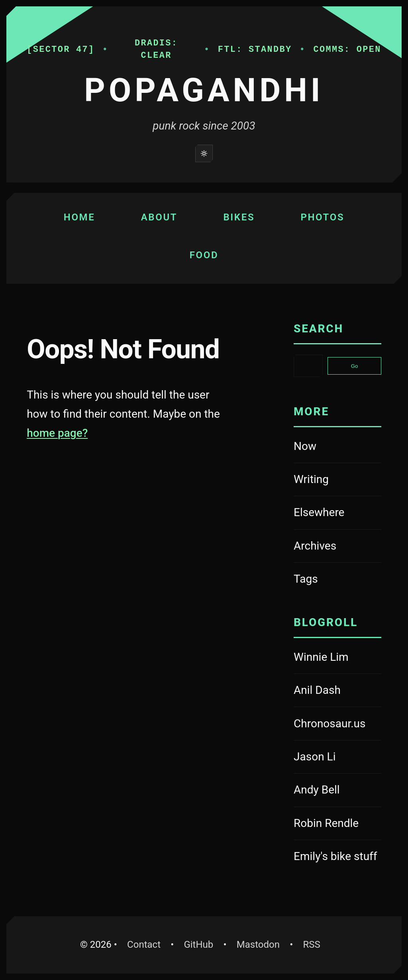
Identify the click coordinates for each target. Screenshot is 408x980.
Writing (311, 479)
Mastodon (262, 943)
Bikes (239, 217)
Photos (322, 217)
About (159, 217)
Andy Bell (337, 791)
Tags (306, 579)
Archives (315, 546)
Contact (144, 945)
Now (305, 446)
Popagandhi (204, 90)
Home (79, 217)
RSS (311, 945)
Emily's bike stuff (337, 857)
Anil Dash (337, 691)
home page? (57, 433)
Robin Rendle (337, 824)
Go (355, 366)
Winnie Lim (337, 658)
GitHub (202, 943)
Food (204, 255)
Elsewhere (319, 512)
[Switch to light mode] (204, 153)
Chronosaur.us (337, 725)
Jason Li (337, 758)
